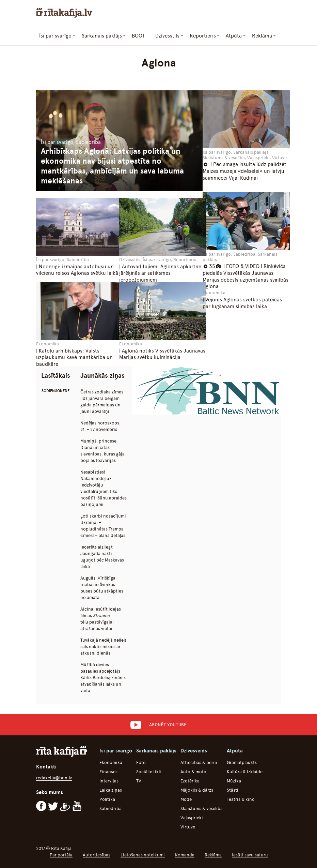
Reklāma (213, 855)
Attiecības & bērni (199, 762)
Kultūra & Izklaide (245, 771)
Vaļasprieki (192, 817)
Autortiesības (97, 855)
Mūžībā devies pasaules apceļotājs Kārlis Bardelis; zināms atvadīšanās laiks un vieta (103, 677)
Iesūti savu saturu (250, 855)
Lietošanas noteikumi (143, 855)
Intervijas (109, 781)
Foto (141, 762)
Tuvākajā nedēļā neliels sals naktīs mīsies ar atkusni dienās (104, 646)
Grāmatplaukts (242, 762)
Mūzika (234, 781)
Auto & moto (193, 771)
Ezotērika (190, 781)
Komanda (185, 855)
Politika (107, 799)
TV (139, 781)
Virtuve (188, 827)
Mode (186, 799)
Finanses (108, 771)
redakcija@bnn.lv (54, 777)
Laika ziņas (111, 790)
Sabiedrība (110, 808)
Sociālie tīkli (149, 771)
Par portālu (61, 855)
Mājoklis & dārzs (197, 790)
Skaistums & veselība (202, 808)
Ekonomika (111, 762)
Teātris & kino (241, 799)
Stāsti (233, 790)
